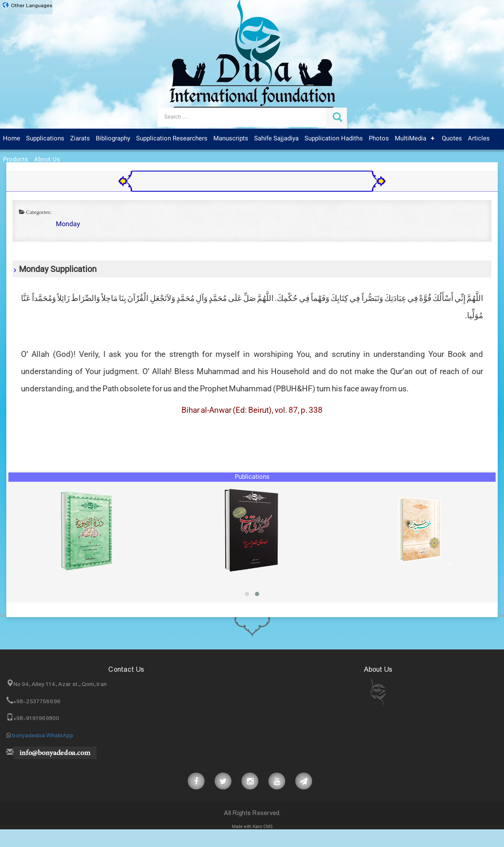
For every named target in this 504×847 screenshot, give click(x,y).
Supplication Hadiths (334, 139)
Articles (479, 139)
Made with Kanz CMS (252, 827)
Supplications (45, 139)
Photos (379, 139)
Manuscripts (231, 139)
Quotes (452, 139)
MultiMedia (411, 139)
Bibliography (113, 139)
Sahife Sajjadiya (276, 139)
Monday (68, 224)
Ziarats (80, 139)
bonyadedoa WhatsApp (43, 736)
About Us (47, 160)
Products (16, 160)
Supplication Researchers (172, 139)
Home (12, 139)
